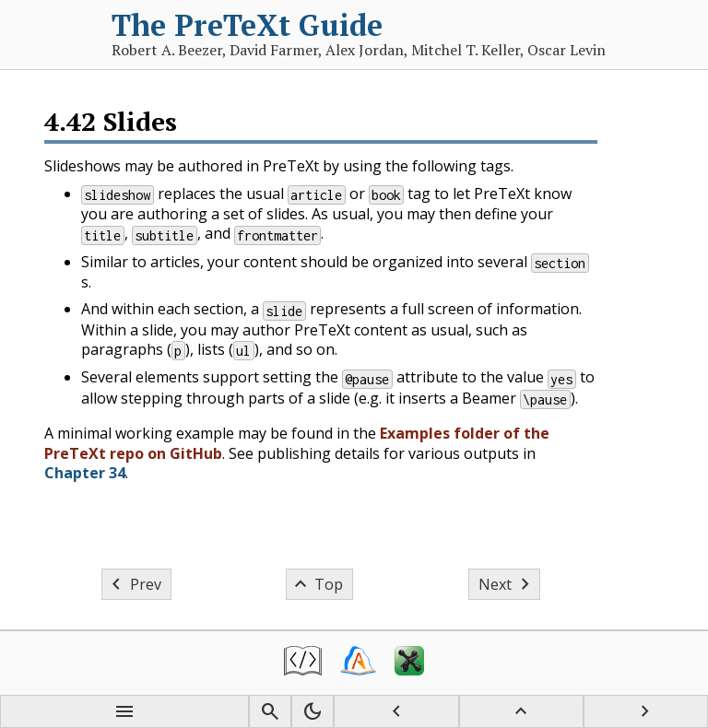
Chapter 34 (85, 473)
